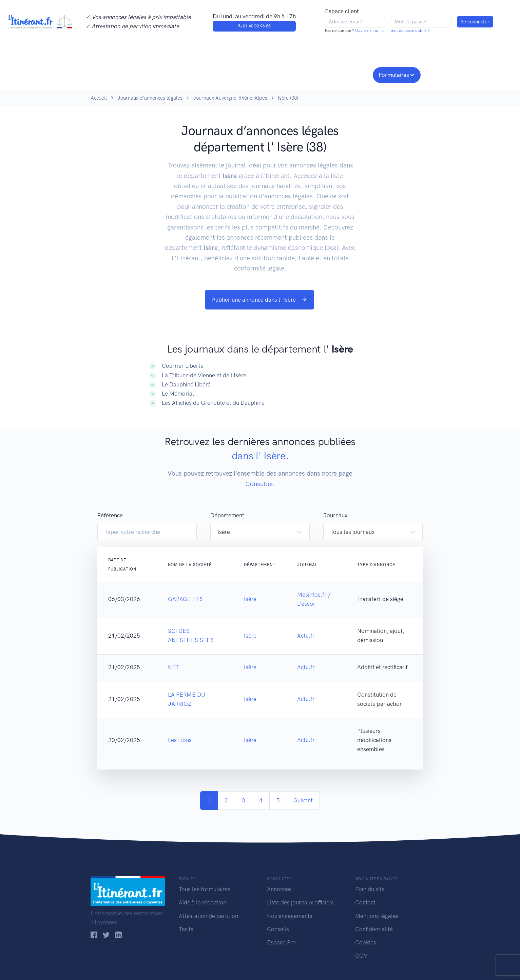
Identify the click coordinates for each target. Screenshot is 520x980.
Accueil (99, 98)
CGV (361, 956)
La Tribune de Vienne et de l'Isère (204, 375)
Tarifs (186, 929)
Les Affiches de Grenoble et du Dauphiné (213, 403)
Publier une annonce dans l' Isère (259, 300)
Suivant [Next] (303, 800)
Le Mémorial (178, 394)
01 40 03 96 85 (254, 26)
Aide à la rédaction (203, 902)
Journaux (202, 74)
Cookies (366, 942)
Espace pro (350, 74)
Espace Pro (281, 942)
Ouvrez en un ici (369, 31)
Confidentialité (374, 929)
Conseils (309, 74)
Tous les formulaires (205, 889)
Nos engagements (259, 74)
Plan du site (370, 889)
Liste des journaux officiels (300, 902)
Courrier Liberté (183, 366)
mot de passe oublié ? (410, 31)
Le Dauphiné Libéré (186, 384)
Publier (117, 74)
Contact (365, 902)
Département (227, 515)
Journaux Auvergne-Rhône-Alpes (230, 98)
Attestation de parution (208, 916)
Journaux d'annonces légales (150, 98)
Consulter (161, 74)
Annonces (279, 889)
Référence (110, 515)
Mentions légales (377, 916)
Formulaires (394, 75)
